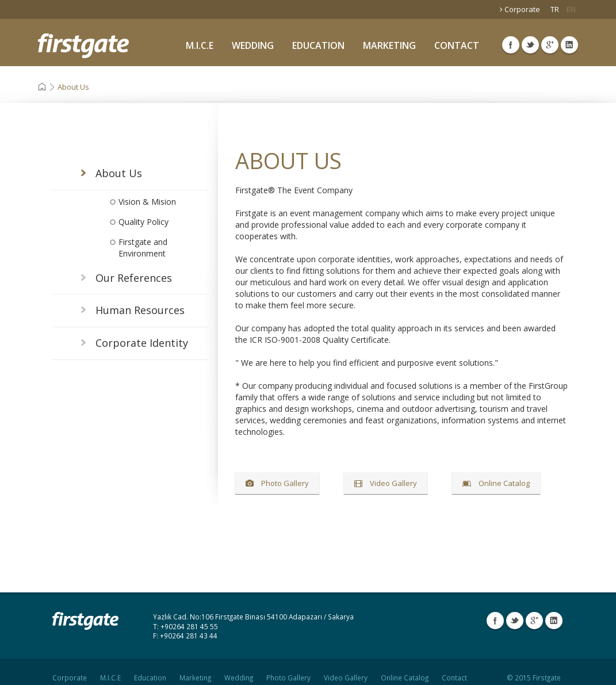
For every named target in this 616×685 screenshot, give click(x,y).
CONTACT (457, 45)
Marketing (195, 668)
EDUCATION (318, 45)
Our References (134, 278)
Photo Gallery (277, 483)
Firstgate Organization (83, 46)
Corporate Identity (142, 343)
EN (571, 9)
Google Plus (550, 45)
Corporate (520, 9)
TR (555, 9)
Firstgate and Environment (143, 248)
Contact (454, 668)
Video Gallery (386, 483)
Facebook (511, 45)
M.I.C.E (200, 45)
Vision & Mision (147, 202)
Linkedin (569, 45)
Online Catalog (496, 483)
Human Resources (140, 310)
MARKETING (389, 45)
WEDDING (253, 45)
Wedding (239, 668)
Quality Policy (144, 222)
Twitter (530, 45)
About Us (73, 87)
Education (150, 668)
